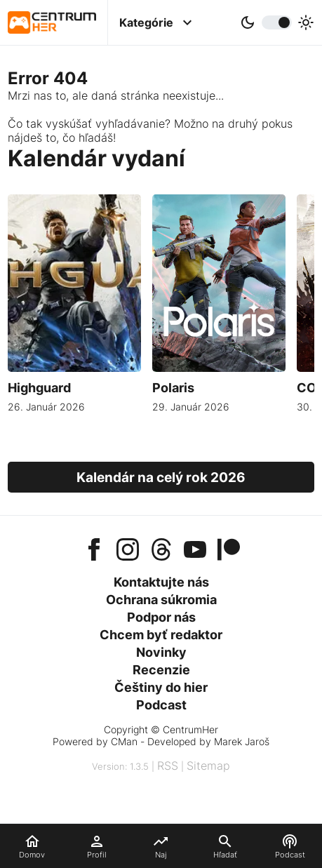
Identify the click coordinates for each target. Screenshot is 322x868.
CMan (124, 741)
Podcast (161, 705)
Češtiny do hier (161, 687)
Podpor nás (161, 617)
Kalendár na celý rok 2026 (161, 477)
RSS (168, 766)
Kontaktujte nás (161, 582)
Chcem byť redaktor (161, 635)
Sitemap (208, 766)
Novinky (161, 652)
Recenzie (161, 670)
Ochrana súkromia (161, 600)
